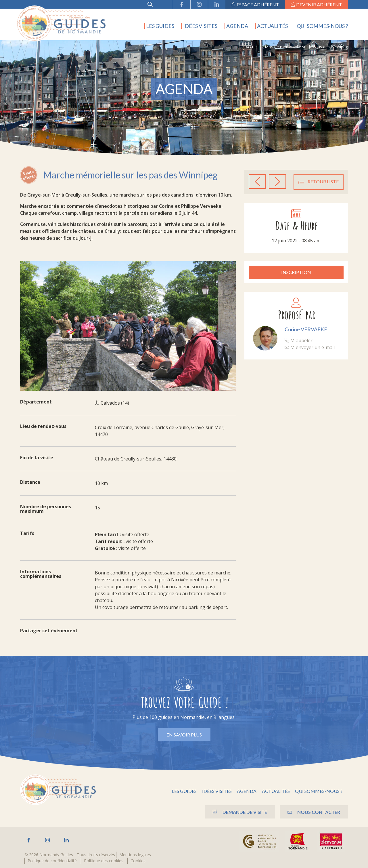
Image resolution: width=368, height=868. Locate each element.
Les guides (160, 26)
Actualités (272, 26)
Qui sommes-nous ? (322, 26)
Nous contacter (313, 812)
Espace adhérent (255, 4)
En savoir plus (184, 735)
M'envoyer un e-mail (310, 347)
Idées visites (200, 26)
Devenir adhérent (316, 4)
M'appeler (299, 340)
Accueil (252, 47)
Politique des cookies (104, 861)
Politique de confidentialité (52, 861)
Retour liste (319, 182)
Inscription (296, 272)
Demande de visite (236, 812)
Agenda (237, 26)
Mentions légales (135, 855)
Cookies (138, 861)
